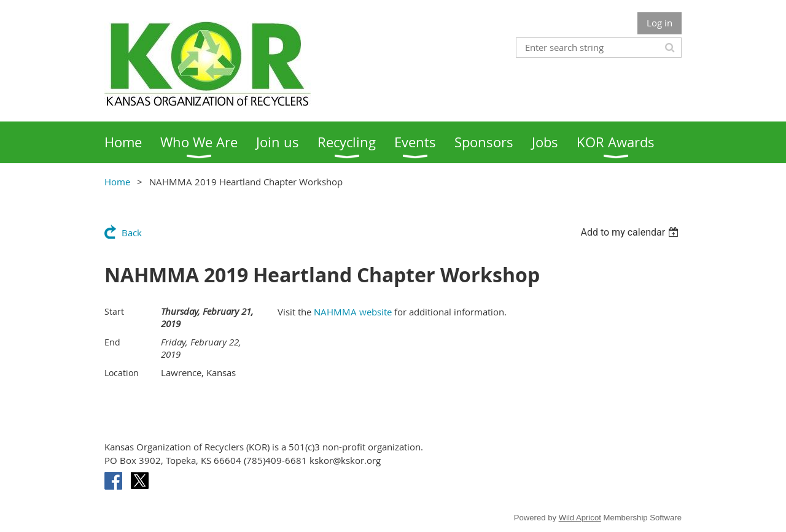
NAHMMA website (353, 312)
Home (117, 182)
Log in (660, 23)
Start (114, 311)
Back (132, 233)
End (112, 342)
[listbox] (631, 232)
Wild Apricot (580, 518)
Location (122, 373)
